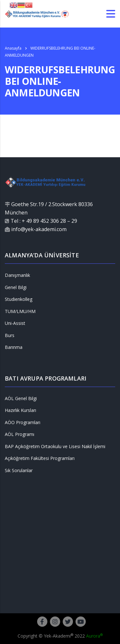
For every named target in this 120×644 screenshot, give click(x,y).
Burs (10, 335)
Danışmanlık (17, 275)
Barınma (14, 347)
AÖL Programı (20, 434)
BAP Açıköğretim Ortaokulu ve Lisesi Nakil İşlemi (55, 447)
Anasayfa (13, 48)
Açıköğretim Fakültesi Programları (40, 458)
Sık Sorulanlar (19, 471)
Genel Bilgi (16, 287)
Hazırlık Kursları (20, 410)
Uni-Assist (15, 323)
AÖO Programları (23, 423)
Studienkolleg (19, 299)
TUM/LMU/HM (20, 311)
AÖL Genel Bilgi (21, 398)
